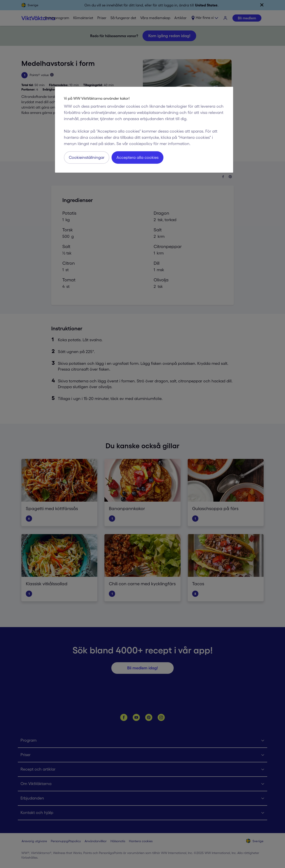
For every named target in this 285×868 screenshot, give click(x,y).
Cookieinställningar (87, 157)
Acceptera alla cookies (137, 157)
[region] (144, 130)
